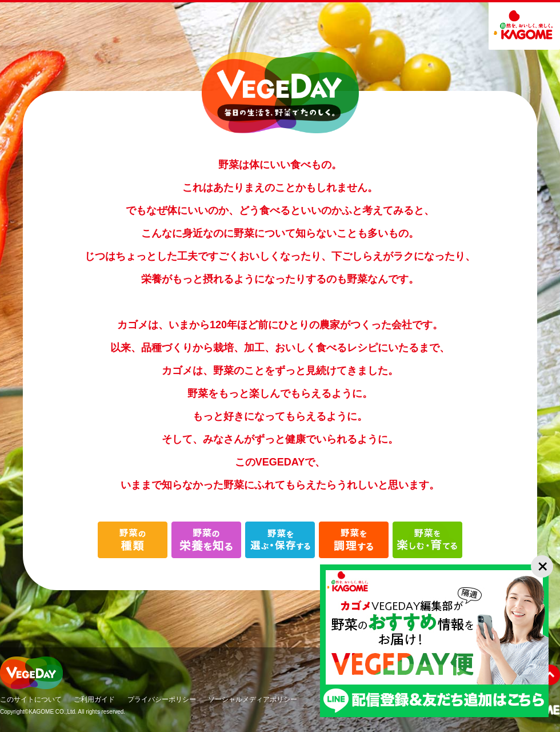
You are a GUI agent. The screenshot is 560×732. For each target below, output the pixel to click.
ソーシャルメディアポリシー (253, 699)
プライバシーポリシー (162, 699)
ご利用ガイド (94, 699)
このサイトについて (31, 699)
